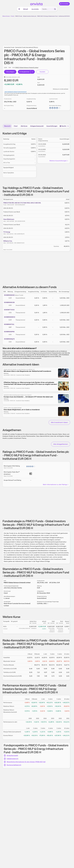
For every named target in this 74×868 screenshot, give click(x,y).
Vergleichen (24, 72)
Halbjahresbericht (12, 759)
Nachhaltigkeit (65, 126)
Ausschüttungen (52, 126)
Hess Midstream (9, 219)
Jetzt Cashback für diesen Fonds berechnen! (15, 92)
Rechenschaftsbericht (14, 765)
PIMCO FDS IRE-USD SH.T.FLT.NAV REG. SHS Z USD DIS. (22, 203)
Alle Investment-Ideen (59, 422)
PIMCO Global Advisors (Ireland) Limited (27, 68)
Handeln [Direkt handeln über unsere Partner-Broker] (42, 72)
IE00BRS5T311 (9, 324)
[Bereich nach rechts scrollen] (68, 126)
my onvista (35, 9)
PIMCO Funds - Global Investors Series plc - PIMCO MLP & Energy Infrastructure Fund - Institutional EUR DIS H (43, 16)
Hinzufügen (10, 72)
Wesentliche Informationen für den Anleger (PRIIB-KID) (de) (26, 762)
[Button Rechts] (33, 72)
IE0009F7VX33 (9, 310)
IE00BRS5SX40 (9, 295)
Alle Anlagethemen (61, 444)
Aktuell (26, 9)
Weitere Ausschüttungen (59, 161)
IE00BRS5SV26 (9, 302)
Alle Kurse (24, 126)
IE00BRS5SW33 (10, 317)
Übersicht (7, 126)
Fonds (12, 16)
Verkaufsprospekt (12, 755)
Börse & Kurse (6, 16)
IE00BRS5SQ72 (9, 339)
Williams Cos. (8, 241)
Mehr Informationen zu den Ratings (56, 485)
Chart (16, 126)
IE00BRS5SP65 (9, 332)
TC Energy (7, 232)
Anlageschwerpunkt (37, 126)
